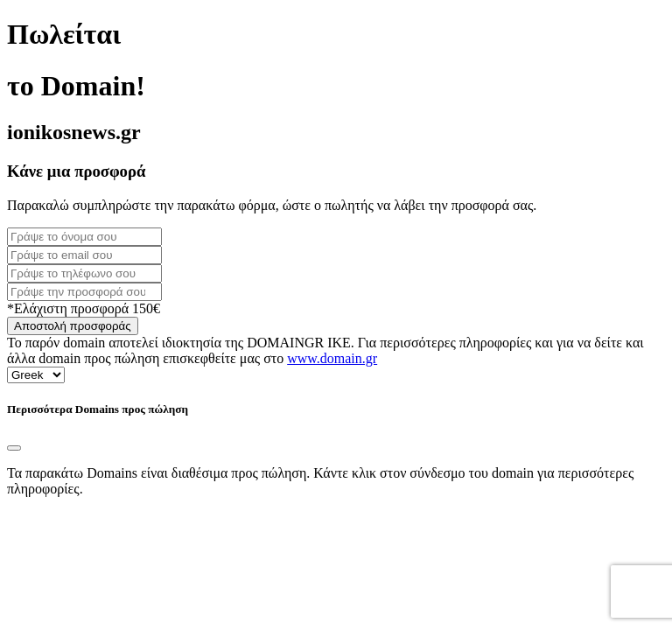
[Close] (14, 448)
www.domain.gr (332, 358)
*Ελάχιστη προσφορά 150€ (84, 308)
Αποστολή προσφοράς (73, 326)
